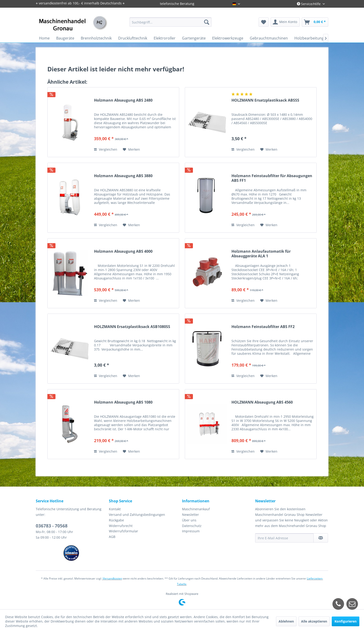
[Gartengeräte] (194, 38)
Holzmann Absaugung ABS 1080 (123, 402)
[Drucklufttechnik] (133, 38)
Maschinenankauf (196, 509)
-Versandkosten (112, 578)
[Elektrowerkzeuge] (228, 38)
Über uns (189, 520)
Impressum (191, 531)
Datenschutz (192, 526)
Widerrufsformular (123, 531)
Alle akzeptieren (314, 621)
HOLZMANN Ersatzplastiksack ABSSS (265, 100)
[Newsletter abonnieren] (321, 538)
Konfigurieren (346, 621)
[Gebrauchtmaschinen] (269, 38)
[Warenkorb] (315, 22)
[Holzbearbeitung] (309, 38)
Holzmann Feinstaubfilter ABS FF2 (263, 327)
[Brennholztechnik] (96, 38)
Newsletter (190, 515)
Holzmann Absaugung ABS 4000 (123, 251)
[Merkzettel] (264, 22)
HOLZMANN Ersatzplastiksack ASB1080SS (132, 327)
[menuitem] (171, 22)
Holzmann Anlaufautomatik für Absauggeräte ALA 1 (261, 254)
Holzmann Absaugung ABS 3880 (123, 176)
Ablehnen (286, 621)
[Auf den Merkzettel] (131, 149)
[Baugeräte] (65, 38)
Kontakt (115, 509)
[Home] (44, 38)
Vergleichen (106, 149)
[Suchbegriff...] (171, 22)
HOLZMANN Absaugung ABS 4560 (262, 402)
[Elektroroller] (165, 38)
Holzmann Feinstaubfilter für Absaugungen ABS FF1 (272, 178)
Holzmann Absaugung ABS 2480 (123, 100)
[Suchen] (207, 22)
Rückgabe (116, 520)
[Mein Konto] (285, 22)
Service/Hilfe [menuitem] (309, 4)
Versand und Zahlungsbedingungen (137, 515)
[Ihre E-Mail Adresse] (284, 538)
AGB (112, 537)
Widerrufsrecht (121, 526)
